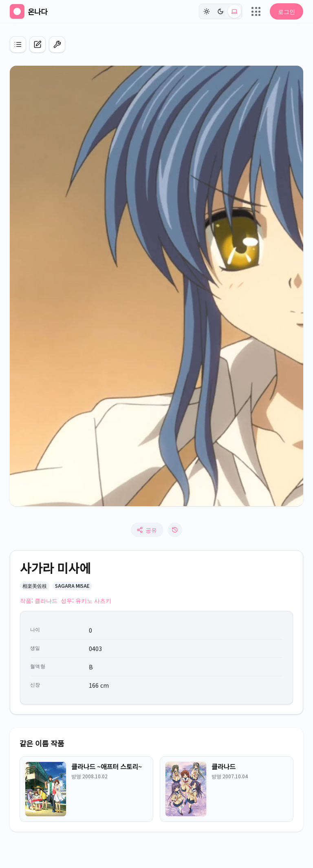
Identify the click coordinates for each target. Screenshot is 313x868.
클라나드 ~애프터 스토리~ (107, 766)
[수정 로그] (175, 530)
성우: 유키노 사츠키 (86, 600)
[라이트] (207, 11)
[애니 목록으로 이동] (18, 44)
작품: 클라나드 (39, 600)
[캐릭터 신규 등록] (37, 44)
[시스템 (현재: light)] (234, 11)
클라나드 (224, 766)
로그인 (287, 11)
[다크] (220, 11)
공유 (147, 530)
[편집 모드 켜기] (57, 44)
